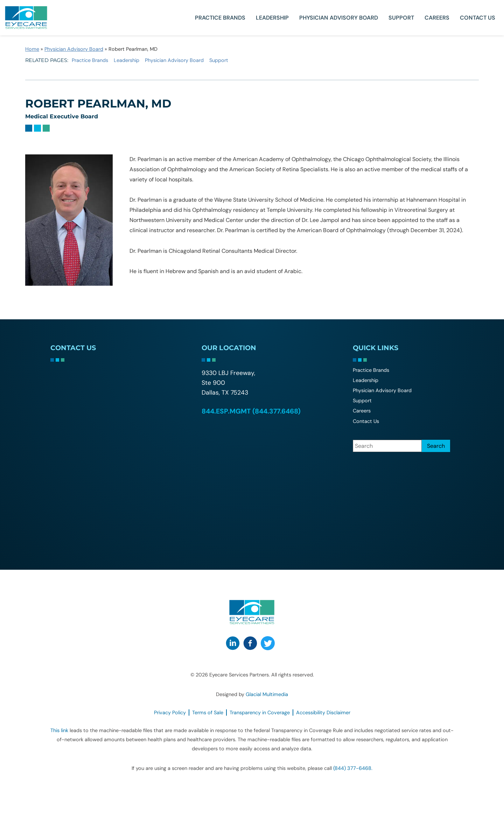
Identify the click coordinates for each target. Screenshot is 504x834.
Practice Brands (220, 18)
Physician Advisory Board (339, 18)
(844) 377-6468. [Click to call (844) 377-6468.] (353, 768)
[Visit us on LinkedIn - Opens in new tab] (233, 643)
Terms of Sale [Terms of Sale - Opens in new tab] (208, 713)
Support (401, 18)
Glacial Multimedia (267, 694)
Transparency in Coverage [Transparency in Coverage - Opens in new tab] (260, 713)
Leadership (272, 18)
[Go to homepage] (26, 18)
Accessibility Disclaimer (323, 713)
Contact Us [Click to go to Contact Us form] (478, 18)
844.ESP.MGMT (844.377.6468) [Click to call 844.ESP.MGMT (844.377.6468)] (251, 411)
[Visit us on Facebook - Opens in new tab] (250, 643)
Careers (437, 18)
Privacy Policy (170, 713)
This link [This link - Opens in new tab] (59, 730)
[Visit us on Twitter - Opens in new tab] (268, 643)
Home (32, 49)
